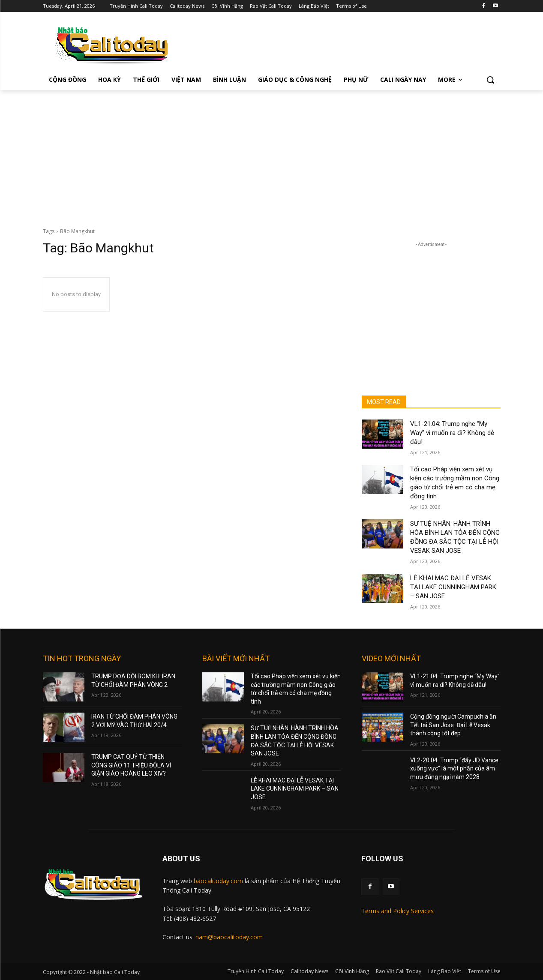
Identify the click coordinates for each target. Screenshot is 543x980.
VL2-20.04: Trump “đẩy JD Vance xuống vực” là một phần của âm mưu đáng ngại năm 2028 (454, 769)
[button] (490, 80)
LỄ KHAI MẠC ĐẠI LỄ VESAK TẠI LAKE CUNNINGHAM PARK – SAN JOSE (453, 587)
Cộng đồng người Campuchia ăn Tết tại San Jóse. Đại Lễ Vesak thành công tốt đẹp (453, 725)
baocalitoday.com (218, 881)
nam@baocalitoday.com (229, 937)
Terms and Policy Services (397, 911)
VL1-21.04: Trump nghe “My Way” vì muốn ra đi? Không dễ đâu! (452, 433)
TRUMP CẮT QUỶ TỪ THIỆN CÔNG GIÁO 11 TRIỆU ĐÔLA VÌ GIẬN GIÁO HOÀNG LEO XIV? (131, 765)
